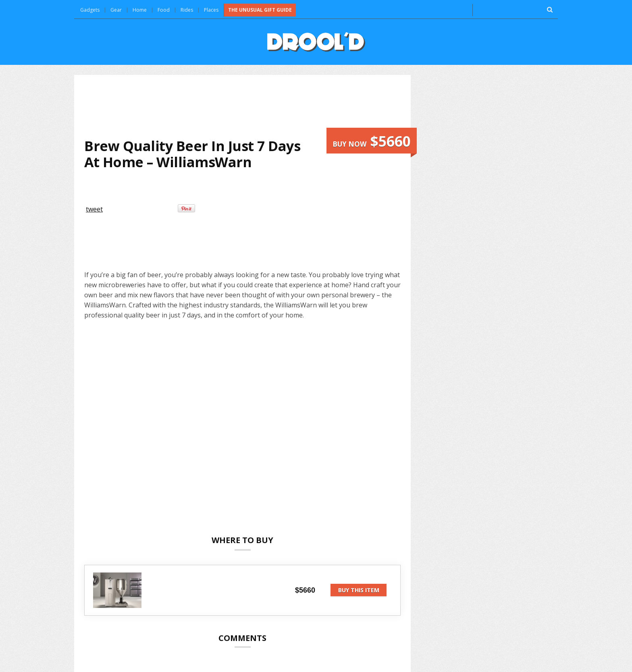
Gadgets (90, 10)
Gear (116, 10)
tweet (94, 209)
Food (164, 10)
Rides (187, 10)
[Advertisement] (243, 106)
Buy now (372, 141)
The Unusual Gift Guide (260, 10)
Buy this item (359, 590)
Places (211, 10)
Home (140, 10)
